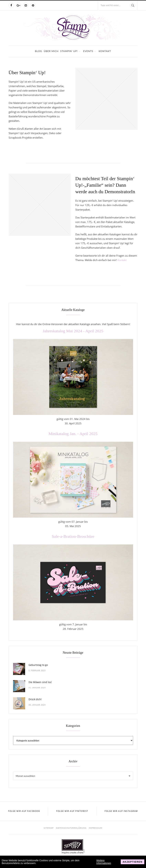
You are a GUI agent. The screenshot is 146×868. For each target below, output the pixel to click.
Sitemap (49, 828)
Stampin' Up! (69, 51)
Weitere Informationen (104, 862)
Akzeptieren (133, 862)
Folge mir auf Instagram (121, 811)
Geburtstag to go (38, 665)
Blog (38, 51)
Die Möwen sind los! (40, 682)
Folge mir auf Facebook (24, 811)
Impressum (96, 828)
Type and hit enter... (111, 5)
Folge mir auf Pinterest (72, 811)
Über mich (51, 51)
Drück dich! (35, 699)
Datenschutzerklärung (71, 828)
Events (88, 51)
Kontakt (105, 51)
